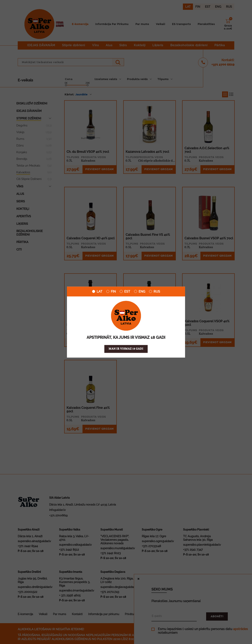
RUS (155, 291)
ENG (140, 291)
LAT (97, 291)
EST (125, 291)
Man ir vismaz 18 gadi (126, 349)
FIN (111, 291)
